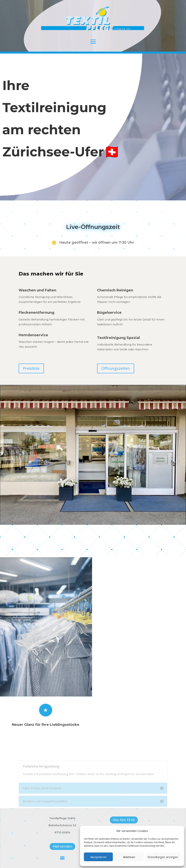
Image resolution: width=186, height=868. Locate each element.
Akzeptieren (98, 857)
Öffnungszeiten (116, 368)
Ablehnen (129, 857)
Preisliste (31, 368)
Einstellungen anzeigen (163, 857)
